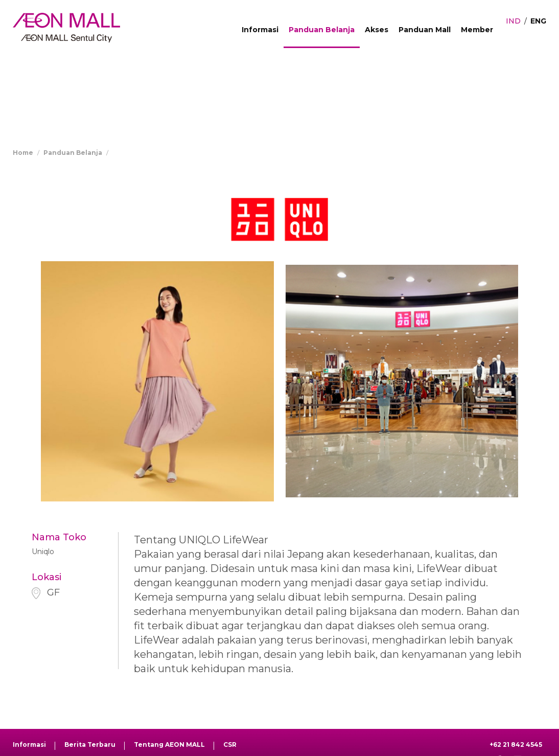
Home (23, 153)
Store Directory (139, 153)
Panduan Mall (425, 30)
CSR (230, 745)
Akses (377, 30)
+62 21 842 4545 (516, 744)
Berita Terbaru (90, 745)
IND (513, 21)
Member (477, 30)
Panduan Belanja (322, 30)
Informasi (260, 30)
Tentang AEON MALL (169, 745)
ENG (538, 21)
